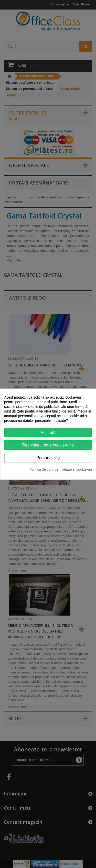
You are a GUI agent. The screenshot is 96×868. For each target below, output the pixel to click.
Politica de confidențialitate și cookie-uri (61, 469)
